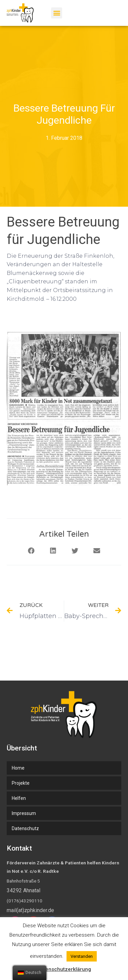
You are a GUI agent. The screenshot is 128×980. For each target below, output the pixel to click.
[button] (57, 13)
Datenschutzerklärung (64, 969)
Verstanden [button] (82, 956)
